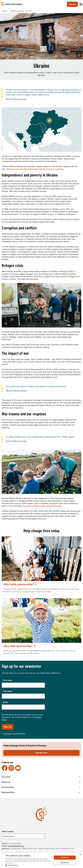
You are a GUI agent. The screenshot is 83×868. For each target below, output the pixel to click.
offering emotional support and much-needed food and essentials (35, 169)
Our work (41, 777)
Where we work (17, 11)
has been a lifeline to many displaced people (42, 506)
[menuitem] (12, 4)
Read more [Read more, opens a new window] (9, 863)
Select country (8, 831)
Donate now (41, 753)
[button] (29, 865)
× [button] (81, 855)
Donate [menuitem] (72, 4)
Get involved (41, 787)
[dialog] (41, 860)
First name (7, 680)
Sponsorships (41, 792)
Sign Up (8, 727)
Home (4, 11)
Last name (7, 691)
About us (41, 782)
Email (5, 702)
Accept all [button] (65, 858)
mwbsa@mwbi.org (16, 846)
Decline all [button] (65, 863)
